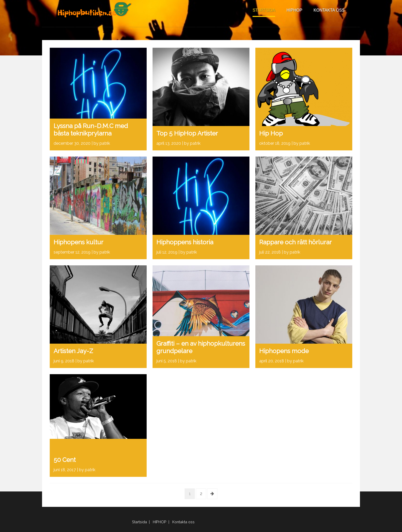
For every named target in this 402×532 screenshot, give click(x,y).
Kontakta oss (329, 10)
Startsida (264, 10)
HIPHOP (294, 10)
